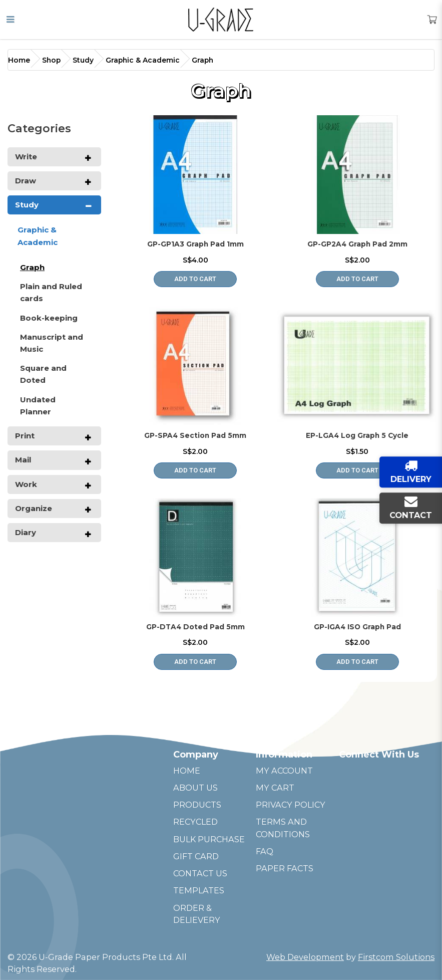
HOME (187, 771)
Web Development (305, 957)
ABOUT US (195, 788)
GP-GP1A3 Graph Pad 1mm (195, 244)
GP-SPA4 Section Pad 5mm (195, 435)
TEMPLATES (199, 890)
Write (26, 157)
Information (284, 755)
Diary (26, 532)
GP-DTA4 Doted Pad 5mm (195, 627)
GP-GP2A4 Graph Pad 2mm (357, 244)
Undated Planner (38, 406)
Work (26, 484)
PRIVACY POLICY (291, 805)
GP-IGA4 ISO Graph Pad (357, 627)
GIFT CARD (196, 856)
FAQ (265, 851)
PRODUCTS (197, 805)
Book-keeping (49, 318)
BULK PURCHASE (209, 839)
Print (25, 436)
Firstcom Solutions (396, 957)
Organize (34, 508)
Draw (26, 181)
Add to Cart (195, 279)
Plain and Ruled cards (51, 292)
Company (196, 755)
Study (83, 60)
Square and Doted (43, 374)
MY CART (275, 788)
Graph (202, 60)
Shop (51, 60)
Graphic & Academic (143, 60)
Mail (23, 460)
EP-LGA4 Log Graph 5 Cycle (357, 435)
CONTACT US (200, 873)
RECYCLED (195, 822)
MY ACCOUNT (284, 771)
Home (19, 60)
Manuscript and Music (52, 343)
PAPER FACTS (285, 868)
